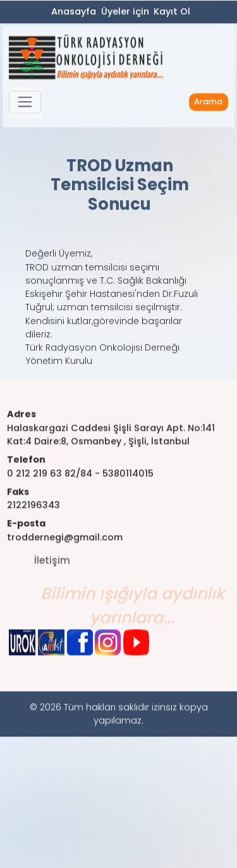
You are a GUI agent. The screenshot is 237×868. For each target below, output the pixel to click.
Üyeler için (125, 12)
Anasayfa (74, 12)
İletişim (52, 571)
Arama (208, 105)
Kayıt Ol (172, 12)
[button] (25, 105)
